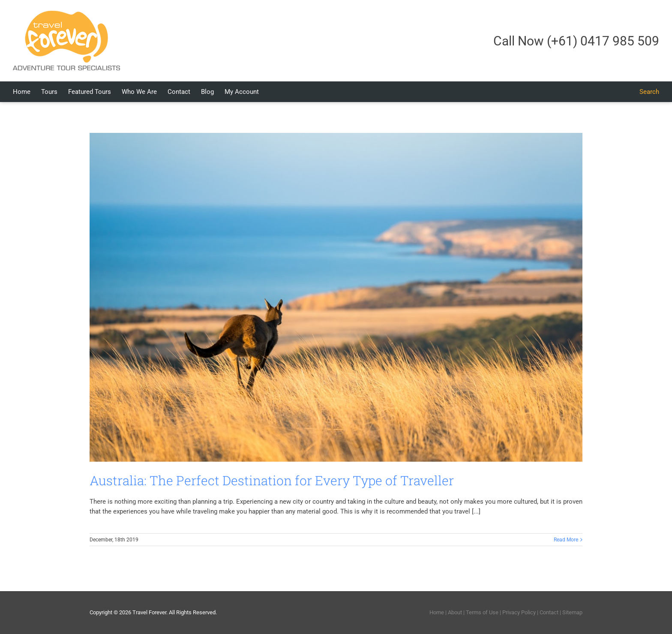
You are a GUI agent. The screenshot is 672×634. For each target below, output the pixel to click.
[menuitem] (27, 92)
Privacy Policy (519, 612)
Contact (549, 612)
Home (437, 612)
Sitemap (572, 612)
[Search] (649, 92)
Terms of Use (482, 612)
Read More (566, 540)
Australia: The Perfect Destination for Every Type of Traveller (272, 480)
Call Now (576, 41)
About (455, 612)
